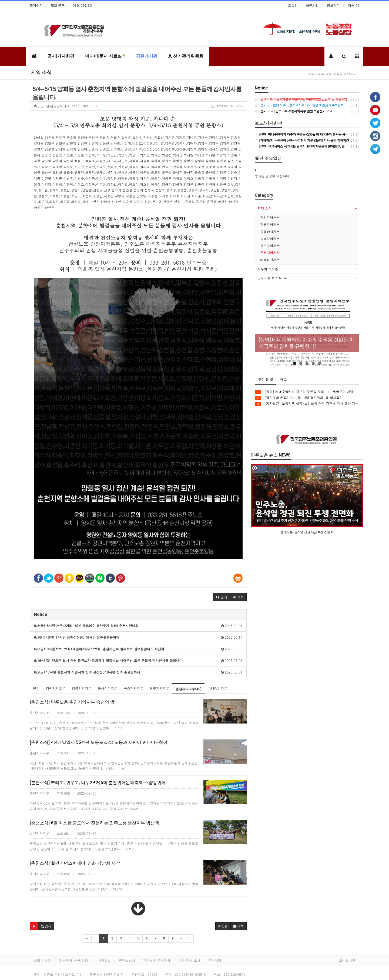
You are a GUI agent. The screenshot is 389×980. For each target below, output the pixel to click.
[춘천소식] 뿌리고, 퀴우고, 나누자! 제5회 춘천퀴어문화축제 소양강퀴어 (98, 783)
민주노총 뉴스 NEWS (273, 278)
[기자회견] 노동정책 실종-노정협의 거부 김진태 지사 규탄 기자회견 (307, 404)
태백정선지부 (217, 688)
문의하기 (215, 960)
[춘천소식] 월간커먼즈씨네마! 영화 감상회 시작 (75, 863)
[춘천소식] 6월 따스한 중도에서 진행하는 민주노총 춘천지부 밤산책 (94, 823)
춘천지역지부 (270, 253)
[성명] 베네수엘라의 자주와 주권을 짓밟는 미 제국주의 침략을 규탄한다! (307, 392)
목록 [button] (239, 926)
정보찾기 (333, 5)
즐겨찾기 (36, 5)
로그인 (293, 5)
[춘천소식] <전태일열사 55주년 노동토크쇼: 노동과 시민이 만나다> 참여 (99, 742)
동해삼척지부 (108, 688)
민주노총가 (127, 960)
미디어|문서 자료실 (105, 56)
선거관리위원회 (186, 56)
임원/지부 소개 (189, 960)
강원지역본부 (56, 688)
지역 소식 (41, 72)
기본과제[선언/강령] (74, 960)
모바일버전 (347, 960)
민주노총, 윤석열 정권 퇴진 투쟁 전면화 (307, 532)
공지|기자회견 (61, 56)
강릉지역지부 (82, 688)
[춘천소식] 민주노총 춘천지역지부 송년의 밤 (72, 702)
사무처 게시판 (268, 269)
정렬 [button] (223, 926)
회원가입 (312, 5)
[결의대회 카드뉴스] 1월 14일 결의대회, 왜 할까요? (298, 398)
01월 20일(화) (83, 5)
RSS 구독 (58, 5)
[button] (222, 597)
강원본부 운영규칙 (157, 960)
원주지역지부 (159, 688)
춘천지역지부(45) (188, 689)
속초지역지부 (133, 688)
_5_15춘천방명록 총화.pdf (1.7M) (138, 106)
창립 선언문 (42, 960)
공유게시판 (147, 56)
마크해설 (104, 960)
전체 (36, 688)
